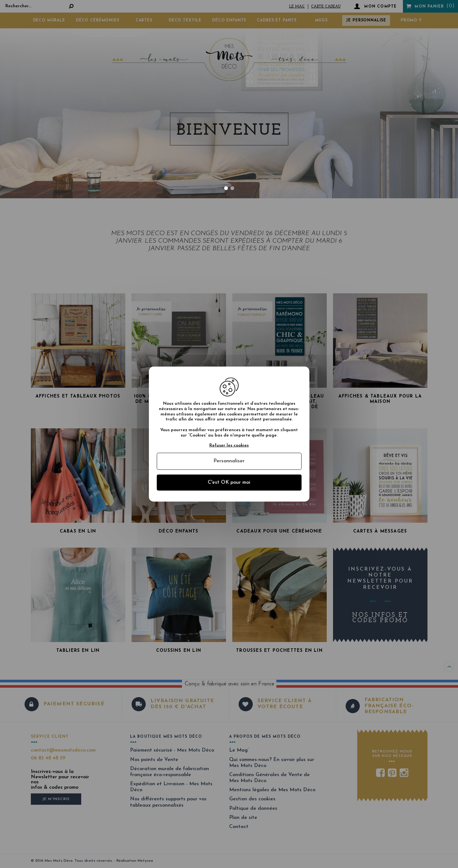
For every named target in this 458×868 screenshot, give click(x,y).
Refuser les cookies (229, 445)
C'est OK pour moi (229, 482)
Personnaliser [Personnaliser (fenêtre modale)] (229, 461)
